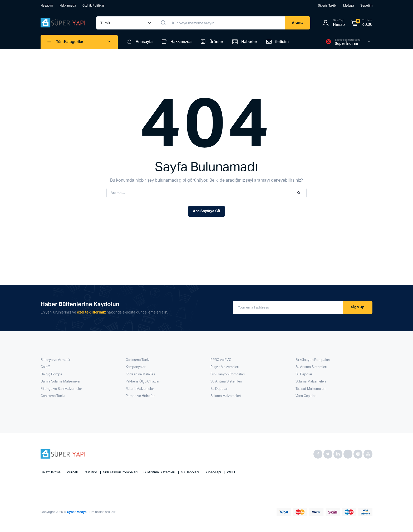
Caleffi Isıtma (51, 472)
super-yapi (213, 472)
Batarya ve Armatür (56, 360)
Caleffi (45, 367)
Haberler (244, 42)
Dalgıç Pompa (51, 374)
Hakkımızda (68, 6)
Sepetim (366, 6)
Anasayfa (139, 42)
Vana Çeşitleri (306, 396)
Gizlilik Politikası (94, 6)
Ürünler (211, 42)
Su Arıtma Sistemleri (226, 382)
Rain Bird (91, 472)
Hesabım (47, 6)
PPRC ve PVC (221, 360)
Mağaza (349, 6)
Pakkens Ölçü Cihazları (143, 382)
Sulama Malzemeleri (226, 396)
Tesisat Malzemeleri (311, 389)
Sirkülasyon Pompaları (228, 374)
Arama (298, 23)
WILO (231, 472)
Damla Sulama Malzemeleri (61, 382)
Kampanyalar (136, 367)
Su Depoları (219, 389)
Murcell (72, 472)
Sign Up (358, 307)
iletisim (277, 42)
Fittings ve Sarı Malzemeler (61, 389)
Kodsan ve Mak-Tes (141, 374)
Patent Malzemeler (140, 389)
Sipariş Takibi (327, 6)
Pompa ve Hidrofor (140, 396)
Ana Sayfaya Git (207, 211)
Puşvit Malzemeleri (225, 367)
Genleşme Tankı (53, 396)
